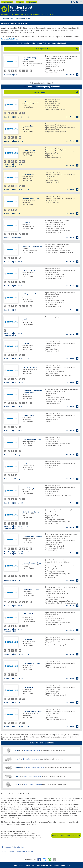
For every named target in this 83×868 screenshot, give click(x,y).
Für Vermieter (19, 865)
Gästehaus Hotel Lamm (31, 102)
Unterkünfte (7, 2)
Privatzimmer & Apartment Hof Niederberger (32, 392)
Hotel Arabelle (28, 687)
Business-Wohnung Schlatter (29, 59)
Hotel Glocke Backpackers (32, 663)
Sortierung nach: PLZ (56, 49)
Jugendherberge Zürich (31, 199)
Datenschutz (30, 865)
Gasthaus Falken (28, 416)
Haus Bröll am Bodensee (31, 590)
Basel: (17, 750)
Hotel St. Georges (29, 488)
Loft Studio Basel (29, 271)
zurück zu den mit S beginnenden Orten (18, 851)
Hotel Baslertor (28, 174)
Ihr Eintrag (32, 2)
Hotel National (28, 639)
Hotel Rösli (26, 343)
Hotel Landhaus (28, 126)
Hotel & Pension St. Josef (32, 440)
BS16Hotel (26, 223)
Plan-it (25, 319)
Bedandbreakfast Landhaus (32, 537)
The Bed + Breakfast (30, 367)
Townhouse (27, 464)
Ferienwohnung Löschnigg (32, 563)
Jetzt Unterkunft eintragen (67, 835)
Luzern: (17, 776)
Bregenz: (18, 768)
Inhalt (20, 2)
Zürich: (17, 785)
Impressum (65, 865)
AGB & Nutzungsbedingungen (48, 865)
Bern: (17, 759)
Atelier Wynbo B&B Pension (32, 247)
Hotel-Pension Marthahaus (32, 711)
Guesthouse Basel (29, 150)
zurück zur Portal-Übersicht (14, 847)
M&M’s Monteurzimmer (31, 512)
